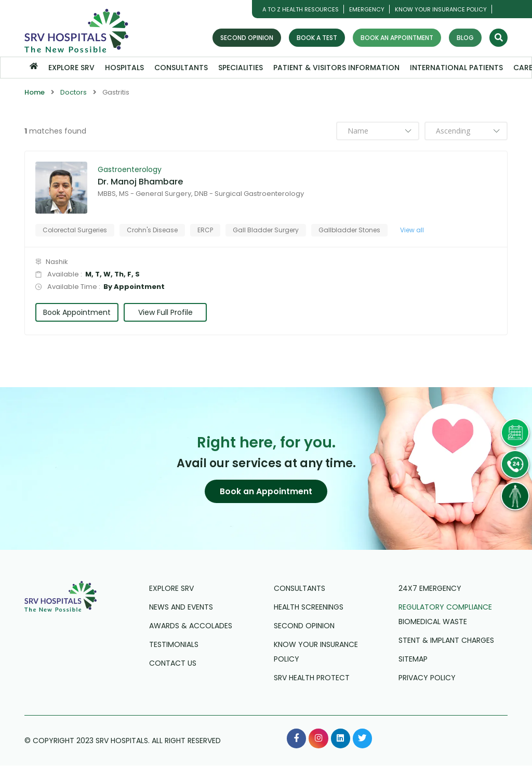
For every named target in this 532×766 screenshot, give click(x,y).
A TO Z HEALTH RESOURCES (301, 9)
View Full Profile (165, 312)
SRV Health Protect (312, 678)
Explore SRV (71, 68)
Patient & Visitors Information (336, 68)
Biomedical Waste (433, 622)
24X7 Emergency (430, 589)
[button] (266, 492)
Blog (465, 38)
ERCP (205, 230)
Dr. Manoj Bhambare (140, 182)
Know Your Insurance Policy (441, 9)
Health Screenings (309, 607)
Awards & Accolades (191, 626)
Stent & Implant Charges (446, 641)
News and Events (181, 607)
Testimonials (174, 645)
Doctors (74, 92)
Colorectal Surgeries (75, 230)
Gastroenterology (130, 169)
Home (35, 92)
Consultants (181, 68)
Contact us (173, 664)
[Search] (498, 38)
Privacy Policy (427, 678)
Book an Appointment (397, 38)
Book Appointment (77, 312)
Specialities (241, 68)
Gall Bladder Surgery (266, 230)
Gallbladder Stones (349, 230)
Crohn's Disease (152, 230)
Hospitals (124, 68)
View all (412, 230)
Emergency (367, 9)
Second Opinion (247, 38)
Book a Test (317, 38)
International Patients (456, 68)
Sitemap (413, 659)
